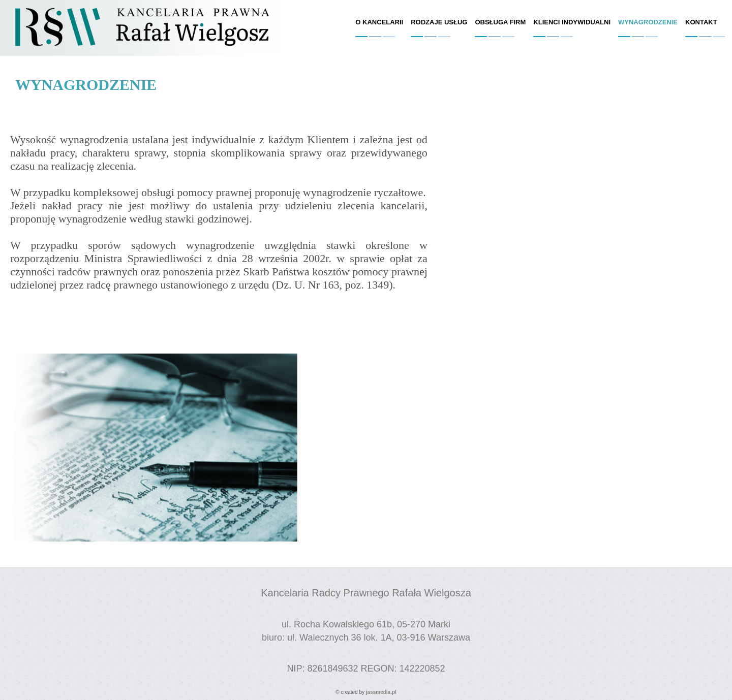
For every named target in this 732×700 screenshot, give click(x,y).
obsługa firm (500, 22)
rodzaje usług (439, 22)
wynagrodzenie (648, 22)
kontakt (701, 22)
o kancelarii (379, 22)
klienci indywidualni (572, 22)
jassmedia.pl (381, 692)
